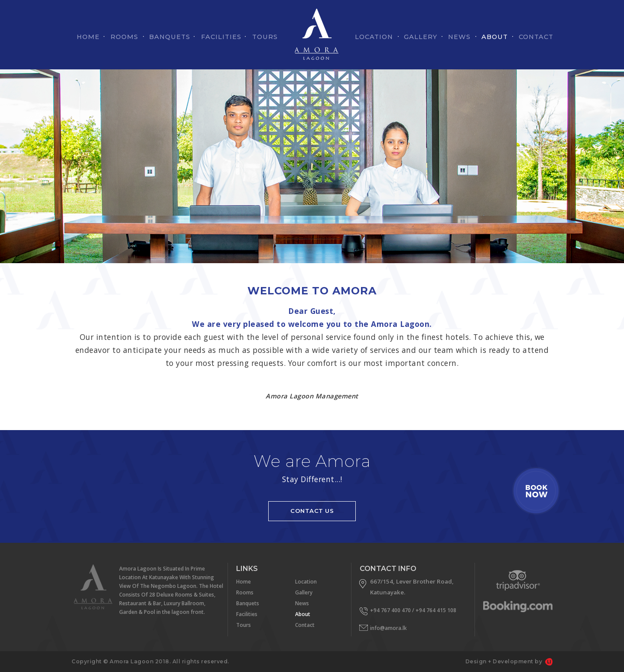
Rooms (245, 592)
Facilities (247, 614)
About (303, 614)
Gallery (304, 592)
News (302, 603)
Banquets (248, 603)
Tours (244, 625)
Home (244, 582)
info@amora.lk (388, 628)
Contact (305, 625)
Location (306, 582)
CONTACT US (312, 511)
